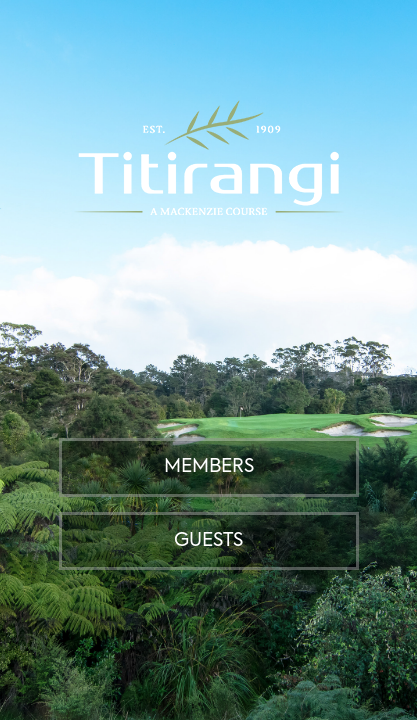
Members (209, 467)
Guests (208, 541)
